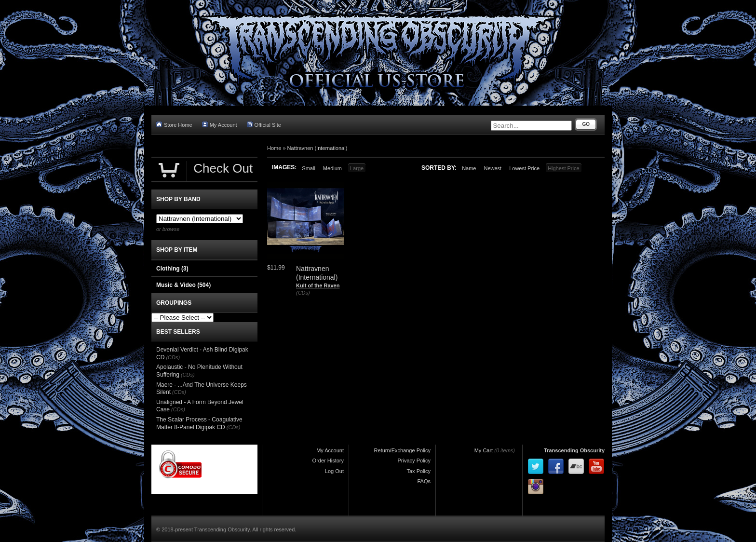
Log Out (334, 471)
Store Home (174, 125)
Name (469, 168)
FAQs (424, 481)
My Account (220, 125)
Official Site (264, 125)
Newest (493, 168)
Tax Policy (418, 471)
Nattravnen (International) (317, 148)
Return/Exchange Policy (402, 450)
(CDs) (303, 293)
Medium (332, 168)
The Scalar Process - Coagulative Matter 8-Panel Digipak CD (199, 423)
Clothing (172, 269)
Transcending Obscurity (574, 450)
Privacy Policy (414, 461)
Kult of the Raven (318, 285)
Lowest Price (524, 168)
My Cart (484, 450)
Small (309, 168)
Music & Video (183, 285)
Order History (328, 461)
